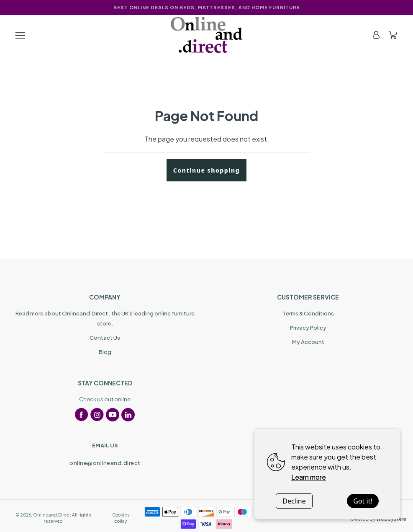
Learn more (309, 477)
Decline (294, 501)
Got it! (363, 501)
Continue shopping (206, 170)
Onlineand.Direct (52, 515)
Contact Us (105, 338)
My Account (308, 342)
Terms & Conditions (308, 313)
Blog (105, 352)
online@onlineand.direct (105, 463)
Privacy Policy (308, 328)
